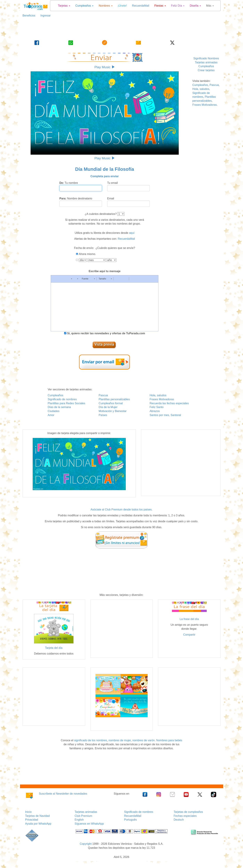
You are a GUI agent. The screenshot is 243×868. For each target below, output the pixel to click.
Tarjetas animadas (206, 62)
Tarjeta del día (54, 648)
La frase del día (189, 619)
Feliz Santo (156, 407)
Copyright (86, 844)
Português (131, 820)
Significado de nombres (62, 399)
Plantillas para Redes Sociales (67, 403)
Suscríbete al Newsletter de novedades (63, 794)
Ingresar (44, 16)
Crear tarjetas (206, 70)
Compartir (189, 635)
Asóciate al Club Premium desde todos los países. (121, 510)
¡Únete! (122, 6)
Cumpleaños (84, 6)
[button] (55, 279)
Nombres (106, 6)
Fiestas (160, 6)
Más (210, 6)
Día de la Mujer (108, 407)
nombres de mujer (120, 740)
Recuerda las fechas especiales (169, 403)
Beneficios (29, 16)
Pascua (214, 85)
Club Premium (83, 816)
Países (103, 415)
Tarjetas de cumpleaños (188, 812)
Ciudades (54, 411)
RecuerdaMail (141, 6)
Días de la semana (59, 407)
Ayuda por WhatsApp (38, 824)
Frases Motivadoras (205, 105)
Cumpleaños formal (111, 403)
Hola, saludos (201, 89)
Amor (51, 415)
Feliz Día (178, 6)
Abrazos (155, 411)
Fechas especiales (185, 816)
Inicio (28, 812)
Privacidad (32, 820)
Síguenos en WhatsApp (89, 824)
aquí (132, 233)
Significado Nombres (206, 58)
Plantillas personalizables (114, 399)
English (79, 820)
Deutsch (179, 820)
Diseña (195, 6)
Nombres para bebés (169, 740)
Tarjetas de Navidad (37, 816)
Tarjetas (64, 6)
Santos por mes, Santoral (165, 415)
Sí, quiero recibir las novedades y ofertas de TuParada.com (106, 333)
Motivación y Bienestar (113, 411)
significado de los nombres (90, 740)
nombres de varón (144, 740)
